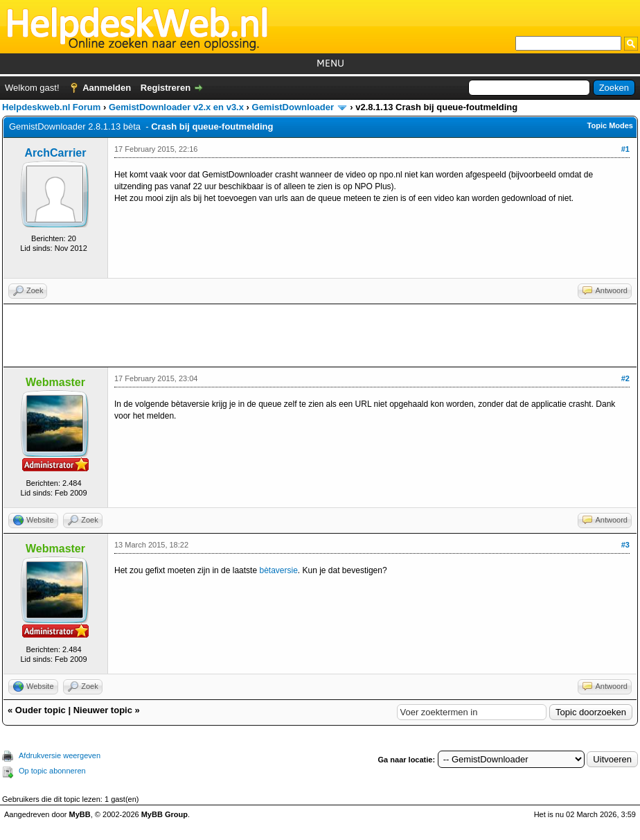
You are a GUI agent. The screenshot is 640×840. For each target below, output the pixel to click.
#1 (625, 149)
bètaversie (278, 570)
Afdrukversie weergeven (60, 755)
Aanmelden (107, 88)
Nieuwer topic (103, 710)
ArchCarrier (56, 153)
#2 (625, 378)
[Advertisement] (320, 335)
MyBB (80, 814)
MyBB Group (165, 814)
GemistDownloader (293, 107)
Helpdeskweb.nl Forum (51, 107)
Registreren (166, 88)
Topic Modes (610, 125)
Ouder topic (41, 710)
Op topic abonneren (52, 771)
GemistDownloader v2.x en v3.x (176, 107)
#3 (625, 545)
